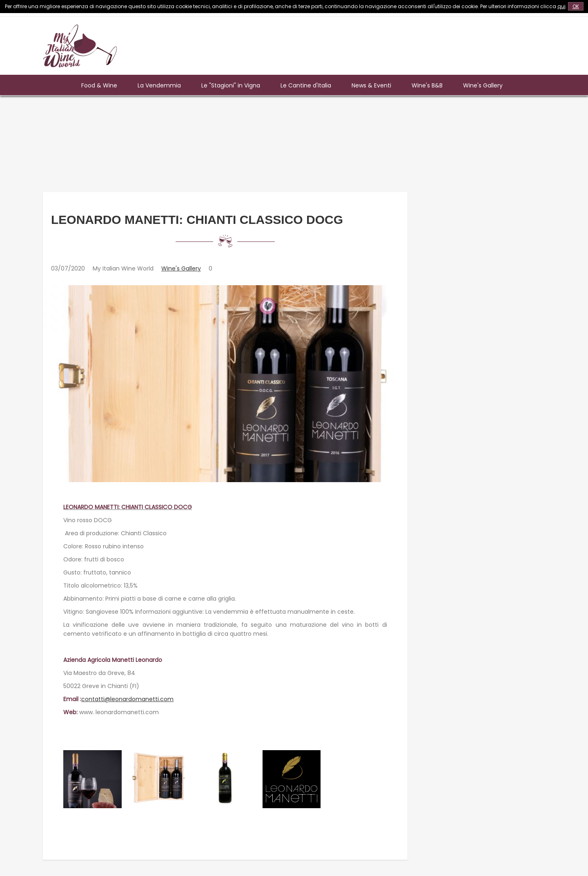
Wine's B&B (427, 85)
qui (561, 6)
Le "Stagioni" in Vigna (231, 85)
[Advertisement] (396, 43)
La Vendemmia (159, 85)
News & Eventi (371, 85)
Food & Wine (99, 85)
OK (576, 6)
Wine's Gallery (483, 85)
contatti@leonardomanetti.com (127, 699)
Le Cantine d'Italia (306, 85)
